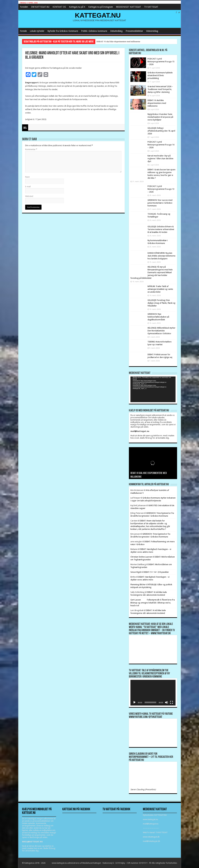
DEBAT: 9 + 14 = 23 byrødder (156, 572)
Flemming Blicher (138, 585)
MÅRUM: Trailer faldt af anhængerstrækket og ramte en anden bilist (160, 289)
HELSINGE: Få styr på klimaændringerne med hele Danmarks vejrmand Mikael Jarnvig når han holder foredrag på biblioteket (152, 272)
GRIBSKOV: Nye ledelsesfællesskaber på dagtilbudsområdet (158, 317)
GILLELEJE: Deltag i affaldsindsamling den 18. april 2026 (161, 131)
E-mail (28, 187)
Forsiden (24, 7)
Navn (27, 177)
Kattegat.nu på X (77, 7)
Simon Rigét (136, 572)
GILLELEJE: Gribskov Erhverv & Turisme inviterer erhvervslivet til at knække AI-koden (161, 229)
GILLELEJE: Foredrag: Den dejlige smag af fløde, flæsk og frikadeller (161, 303)
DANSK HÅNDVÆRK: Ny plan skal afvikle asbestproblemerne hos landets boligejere (161, 256)
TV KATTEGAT (151, 7)
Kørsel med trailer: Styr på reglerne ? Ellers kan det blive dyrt (160, 159)
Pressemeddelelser (134, 31)
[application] (153, 389)
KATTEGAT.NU (98, 15)
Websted (29, 196)
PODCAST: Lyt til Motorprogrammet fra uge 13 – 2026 (161, 189)
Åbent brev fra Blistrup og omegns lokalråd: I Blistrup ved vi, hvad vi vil (153, 603)
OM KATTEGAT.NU (40, 7)
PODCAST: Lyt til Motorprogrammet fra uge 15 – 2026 (161, 62)
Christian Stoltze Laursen (141, 557)
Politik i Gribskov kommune (94, 31)
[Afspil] (134, 702)
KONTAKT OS (59, 7)
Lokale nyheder (37, 31)
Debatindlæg (116, 31)
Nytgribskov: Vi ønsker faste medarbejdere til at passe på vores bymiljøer (160, 117)
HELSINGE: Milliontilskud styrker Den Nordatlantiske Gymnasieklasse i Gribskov (161, 331)
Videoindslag (152, 31)
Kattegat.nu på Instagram (101, 7)
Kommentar (31, 149)
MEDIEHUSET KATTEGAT (128, 7)
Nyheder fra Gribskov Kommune (63, 31)
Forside (23, 31)
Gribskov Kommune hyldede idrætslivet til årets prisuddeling (160, 75)
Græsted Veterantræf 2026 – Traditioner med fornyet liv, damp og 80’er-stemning (160, 89)
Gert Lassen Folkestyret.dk (145, 600)
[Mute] (167, 702)
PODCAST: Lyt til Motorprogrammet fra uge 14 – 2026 (161, 145)
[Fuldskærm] (171, 702)
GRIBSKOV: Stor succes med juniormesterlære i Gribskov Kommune (160, 203)
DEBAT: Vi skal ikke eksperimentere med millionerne (118, 41)
